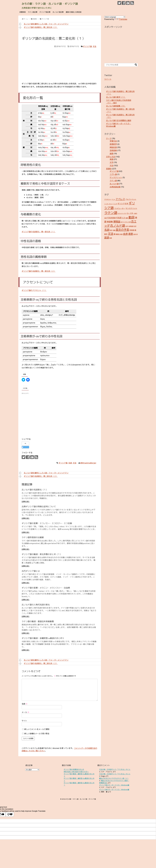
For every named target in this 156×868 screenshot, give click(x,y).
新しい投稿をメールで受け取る (37, 734)
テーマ (109, 138)
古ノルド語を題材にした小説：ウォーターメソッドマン (44, 24)
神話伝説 (113, 147)
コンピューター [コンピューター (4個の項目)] (120, 208)
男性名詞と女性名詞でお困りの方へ (76, 772)
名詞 (70, 463)
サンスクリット (116, 177)
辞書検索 (23, 12)
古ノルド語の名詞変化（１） (35, 490)
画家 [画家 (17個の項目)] (131, 234)
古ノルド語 (114, 184)
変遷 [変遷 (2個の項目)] (114, 230)
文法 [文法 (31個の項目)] (111, 234)
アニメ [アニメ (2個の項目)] (113, 199)
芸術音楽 (113, 150)
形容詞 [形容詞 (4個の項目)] (132, 230)
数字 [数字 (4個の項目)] (106, 234)
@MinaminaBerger (88, 463)
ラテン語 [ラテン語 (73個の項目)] (111, 213)
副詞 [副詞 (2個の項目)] (127, 218)
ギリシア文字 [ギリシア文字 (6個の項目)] (123, 204)
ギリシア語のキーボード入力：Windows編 (114, 785)
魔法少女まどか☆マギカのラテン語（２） (114, 778)
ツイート (108, 79)
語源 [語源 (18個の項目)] (107, 237)
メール (25, 712)
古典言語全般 (115, 187)
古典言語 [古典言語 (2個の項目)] (131, 226)
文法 (94, 46)
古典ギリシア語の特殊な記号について (39, 506)
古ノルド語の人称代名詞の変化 (36, 605)
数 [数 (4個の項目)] (135, 230)
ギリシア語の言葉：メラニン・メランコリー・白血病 (46, 588)
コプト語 (113, 174)
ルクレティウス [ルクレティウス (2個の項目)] (122, 213)
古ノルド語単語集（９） (116, 106)
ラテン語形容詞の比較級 (33, 537)
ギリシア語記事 (45, 12)
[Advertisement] (60, 65)
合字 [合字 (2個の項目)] (135, 226)
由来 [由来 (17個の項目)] (126, 234)
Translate (121, 19)
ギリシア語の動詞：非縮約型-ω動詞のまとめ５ (43, 638)
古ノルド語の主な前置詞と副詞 (119, 120)
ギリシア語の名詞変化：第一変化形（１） (39, 232)
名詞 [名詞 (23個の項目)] (107, 230)
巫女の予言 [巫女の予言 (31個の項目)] (122, 230)
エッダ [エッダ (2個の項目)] (115, 204)
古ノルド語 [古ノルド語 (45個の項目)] (118, 226)
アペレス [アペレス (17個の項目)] (120, 199)
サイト (24, 721)
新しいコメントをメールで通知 (37, 729)
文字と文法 (111, 157)
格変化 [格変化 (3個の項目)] (118, 234)
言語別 (109, 169)
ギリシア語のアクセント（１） (34, 290)
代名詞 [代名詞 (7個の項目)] (119, 218)
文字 (111, 162)
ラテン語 (113, 181)
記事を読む (26, 501)
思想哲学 (113, 144)
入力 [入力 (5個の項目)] (124, 218)
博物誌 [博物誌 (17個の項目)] (117, 221)
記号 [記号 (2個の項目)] (135, 234)
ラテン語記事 (33, 12)
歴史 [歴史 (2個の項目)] (121, 234)
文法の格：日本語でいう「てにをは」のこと (115, 769)
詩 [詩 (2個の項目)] (137, 234)
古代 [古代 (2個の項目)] (127, 226)
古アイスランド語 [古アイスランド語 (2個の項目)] (126, 222)
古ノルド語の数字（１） (116, 97)
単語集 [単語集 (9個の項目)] (110, 222)
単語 (111, 159)
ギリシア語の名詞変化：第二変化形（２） (38, 27)
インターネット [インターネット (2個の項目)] (109, 204)
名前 (25, 704)
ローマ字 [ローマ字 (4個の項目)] (130, 213)
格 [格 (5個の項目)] (115, 234)
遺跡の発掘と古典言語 (74, 12)
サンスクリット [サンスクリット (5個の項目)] (131, 208)
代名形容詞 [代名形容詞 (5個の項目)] (111, 218)
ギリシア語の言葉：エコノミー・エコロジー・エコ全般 (47, 523)
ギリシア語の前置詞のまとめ (74, 769)
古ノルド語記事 (58, 12)
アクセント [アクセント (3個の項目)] (108, 199)
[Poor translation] (10, 814)
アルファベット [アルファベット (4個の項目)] (131, 199)
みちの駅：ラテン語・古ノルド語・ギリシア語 (50, 4)
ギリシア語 (87, 46)
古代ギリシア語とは (31, 571)
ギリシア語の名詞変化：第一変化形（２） (39, 271)
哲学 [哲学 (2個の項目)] (111, 230)
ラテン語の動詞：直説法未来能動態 (38, 621)
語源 (111, 154)
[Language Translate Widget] (115, 17)
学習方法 (113, 141)
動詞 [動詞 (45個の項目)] (132, 217)
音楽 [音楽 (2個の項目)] (111, 238)
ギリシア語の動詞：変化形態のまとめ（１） (42, 554)
